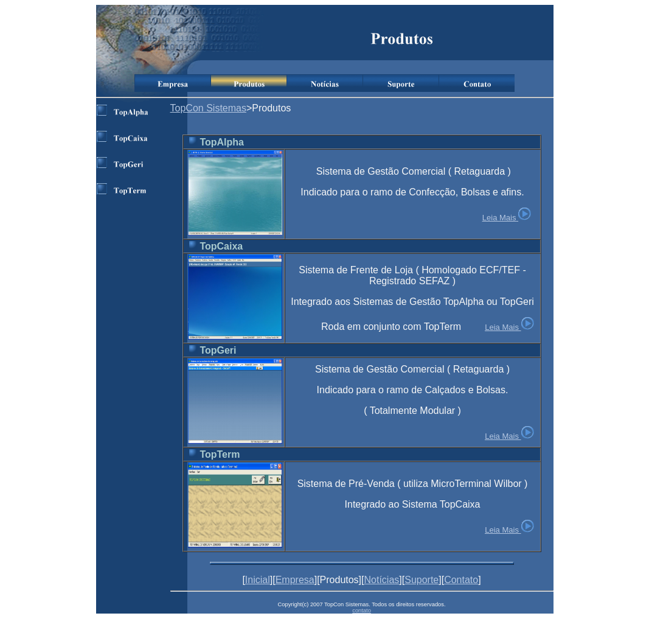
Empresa (295, 580)
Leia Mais (499, 218)
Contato (461, 580)
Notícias (382, 580)
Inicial (258, 580)
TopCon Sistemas (208, 108)
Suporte (422, 580)
